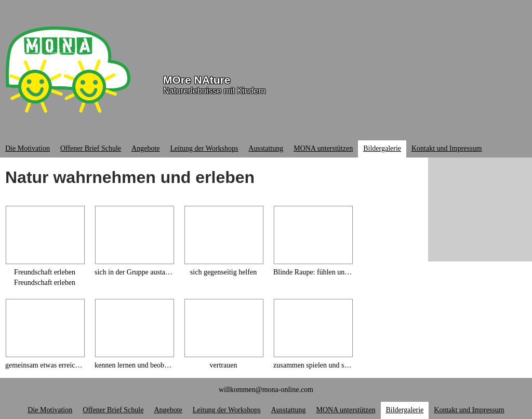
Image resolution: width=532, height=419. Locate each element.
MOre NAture (197, 80)
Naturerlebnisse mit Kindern (214, 91)
